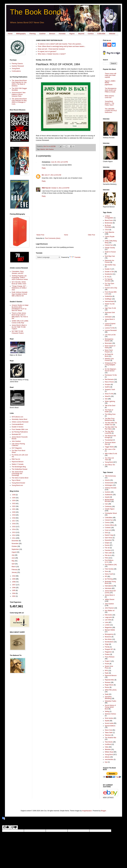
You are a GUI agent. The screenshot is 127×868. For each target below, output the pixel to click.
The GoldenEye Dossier (20, 469)
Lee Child (108, 620)
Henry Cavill (109, 574)
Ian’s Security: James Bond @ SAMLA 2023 (19, 283)
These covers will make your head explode (110, 75)
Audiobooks (109, 495)
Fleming (32, 34)
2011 (14, 538)
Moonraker (108, 343)
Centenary (108, 506)
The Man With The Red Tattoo (111, 428)
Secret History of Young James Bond (110, 707)
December (15, 541)
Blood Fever (109, 220)
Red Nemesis (109, 379)
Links (107, 622)
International (109, 586)
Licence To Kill (110, 328)
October (14, 546)
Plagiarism (108, 652)
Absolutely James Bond (19, 419)
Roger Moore (109, 685)
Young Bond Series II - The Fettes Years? (109, 103)
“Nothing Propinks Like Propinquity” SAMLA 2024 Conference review (20, 278)
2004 (14, 593)
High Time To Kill (110, 308)
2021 (14, 509)
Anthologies (109, 485)
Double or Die (109, 272)
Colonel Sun (109, 245)
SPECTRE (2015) (111, 690)
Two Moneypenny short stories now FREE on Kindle (111, 90)
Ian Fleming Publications (20, 432)
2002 (14, 596)
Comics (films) (109, 525)
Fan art (107, 548)
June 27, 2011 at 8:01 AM (53, 175)
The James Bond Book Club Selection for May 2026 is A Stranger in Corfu (19, 101)
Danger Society (110, 248)
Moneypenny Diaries (109, 340)
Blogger (104, 811)
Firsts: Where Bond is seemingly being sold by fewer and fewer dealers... (62, 46)
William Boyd (109, 752)
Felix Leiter (108, 553)
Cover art (108, 530)
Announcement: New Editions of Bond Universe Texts (19, 94)
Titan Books (109, 742)
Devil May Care (110, 256)
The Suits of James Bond (20, 478)
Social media (109, 723)
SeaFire (107, 387)
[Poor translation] (14, 827)
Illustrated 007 (16, 434)
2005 (14, 590)
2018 (14, 518)
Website (112, 34)
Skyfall (107, 721)
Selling (107, 711)
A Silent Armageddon (109, 217)
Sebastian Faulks (110, 701)
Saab (107, 694)
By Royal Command (108, 226)
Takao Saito (109, 733)
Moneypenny (109, 634)
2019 (14, 515)
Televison (108, 735)
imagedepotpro (87, 811)
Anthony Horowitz (111, 488)
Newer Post (40, 235)
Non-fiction (108, 639)
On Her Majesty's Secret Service (110, 370)
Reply (44, 168)
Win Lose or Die (110, 449)
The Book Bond (35, 12)
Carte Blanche (109, 232)
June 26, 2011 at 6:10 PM (59, 162)
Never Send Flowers (109, 351)
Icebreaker (108, 317)
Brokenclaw (109, 223)
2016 (14, 524)
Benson (52, 34)
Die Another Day (110, 265)
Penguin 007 (109, 649)
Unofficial (108, 744)
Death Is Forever (110, 252)
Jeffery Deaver (110, 599)
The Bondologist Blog (19, 467)
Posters (107, 654)
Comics (91, 34)
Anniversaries (109, 483)
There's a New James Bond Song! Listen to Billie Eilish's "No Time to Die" (20, 316)
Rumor (107, 687)
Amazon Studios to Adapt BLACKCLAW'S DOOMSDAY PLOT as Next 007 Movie (20, 308)
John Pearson (109, 608)
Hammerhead (109, 301)
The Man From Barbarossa (110, 419)
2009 (14, 579)
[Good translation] (6, 827)
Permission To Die (111, 375)
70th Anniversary (110, 476)
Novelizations (109, 642)
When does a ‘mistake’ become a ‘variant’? (52, 54)
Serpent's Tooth (110, 390)
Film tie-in (108, 555)
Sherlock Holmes (110, 714)
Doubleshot (109, 274)
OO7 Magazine (17, 448)
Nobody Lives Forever (109, 360)
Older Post (91, 235)
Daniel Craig (109, 535)
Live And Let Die (110, 335)
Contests (108, 528)
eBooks (107, 757)
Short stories (109, 718)
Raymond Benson (18, 462)
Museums (108, 637)
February (15, 570)
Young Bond (16, 69)
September (15, 549)
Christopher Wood (111, 513)
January (14, 572)
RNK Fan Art (46, 188)
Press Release (110, 657)
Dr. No (107, 277)
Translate (75, 257)
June (13, 558)
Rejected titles (109, 680)
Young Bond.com (17, 485)
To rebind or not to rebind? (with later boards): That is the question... (60, 44)
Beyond (81, 34)
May (13, 561)
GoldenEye (108, 296)
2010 (14, 576)
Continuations (16, 71)
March (14, 567)
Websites (108, 749)
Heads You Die (110, 304)
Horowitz (62, 34)
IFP (106, 576)
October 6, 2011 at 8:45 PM (60, 188)
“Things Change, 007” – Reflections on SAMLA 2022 (19, 288)
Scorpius (108, 384)
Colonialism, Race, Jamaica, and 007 (18, 272)
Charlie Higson (110, 509)
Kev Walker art (110, 611)
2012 (14, 535)
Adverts (43, 149)
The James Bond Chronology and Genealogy (17, 474)
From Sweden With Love (20, 429)
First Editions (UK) (111, 565)
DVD (106, 533)
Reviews (108, 682)
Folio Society (109, 569)
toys (106, 762)
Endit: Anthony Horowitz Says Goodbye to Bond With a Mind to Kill (20, 294)
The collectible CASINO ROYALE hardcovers (111, 111)
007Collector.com (17, 417)
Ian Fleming (109, 579)
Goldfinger (108, 299)
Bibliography (21, 34)
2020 (14, 512)
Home (10, 34)
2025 (14, 498)
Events (107, 545)
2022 (14, 506)
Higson (72, 34)
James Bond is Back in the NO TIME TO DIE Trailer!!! (19, 327)
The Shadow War (110, 738)
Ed (43, 175)
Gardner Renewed (18, 66)
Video (107, 747)
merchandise (109, 759)
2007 (14, 585)
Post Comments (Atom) (53, 238)
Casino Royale (110, 237)
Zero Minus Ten (110, 465)
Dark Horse (109, 538)
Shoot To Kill (109, 394)
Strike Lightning (110, 401)
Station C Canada (18, 464)
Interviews (108, 588)
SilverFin (108, 396)
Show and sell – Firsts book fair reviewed (51, 49)
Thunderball (109, 440)
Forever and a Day (111, 288)
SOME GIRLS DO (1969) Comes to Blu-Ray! (20, 322)
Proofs (107, 664)
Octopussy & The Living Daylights (110, 364)
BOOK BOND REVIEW (109, 501)
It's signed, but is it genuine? (47, 51)
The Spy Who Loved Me (109, 432)
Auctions (108, 492)
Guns (107, 571)
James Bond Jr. (110, 319)
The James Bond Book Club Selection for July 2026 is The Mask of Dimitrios (19, 83)
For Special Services (109, 280)
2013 (14, 532)
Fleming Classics (17, 64)
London (107, 625)
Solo (106, 399)
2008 (14, 582)
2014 (14, 529)
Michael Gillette (110, 630)
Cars (106, 504)
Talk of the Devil (110, 406)
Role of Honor (109, 382)
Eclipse (107, 543)
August (14, 552)
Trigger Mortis (109, 447)
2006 (14, 588)
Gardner (42, 34)
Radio (107, 673)
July (13, 555)
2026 (14, 495)
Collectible (101, 34)
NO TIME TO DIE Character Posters (18, 332)
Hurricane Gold (110, 313)
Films (107, 558)
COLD (107, 230)
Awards (107, 497)
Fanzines (108, 550)
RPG (106, 671)
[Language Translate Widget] (48, 257)
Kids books (108, 615)
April (13, 564)
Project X (108, 661)
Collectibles (109, 518)
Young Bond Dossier (18, 483)
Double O (108, 269)
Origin (107, 644)
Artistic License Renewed (20, 422)
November (15, 544)
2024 (14, 501)
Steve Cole (108, 730)
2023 (14, 504)
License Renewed (111, 330)
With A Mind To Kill (111, 454)
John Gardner (50, 149)
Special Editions (110, 726)
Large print (108, 617)
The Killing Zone (110, 414)
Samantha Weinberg (108, 698)
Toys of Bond (16, 480)
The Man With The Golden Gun (111, 424)
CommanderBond (18, 424)
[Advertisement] (17, 715)
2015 (14, 527)
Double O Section (18, 427)
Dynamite (108, 540)
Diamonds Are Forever (109, 261)
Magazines (108, 627)
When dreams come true (109, 97)
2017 (14, 521)
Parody (107, 647)
